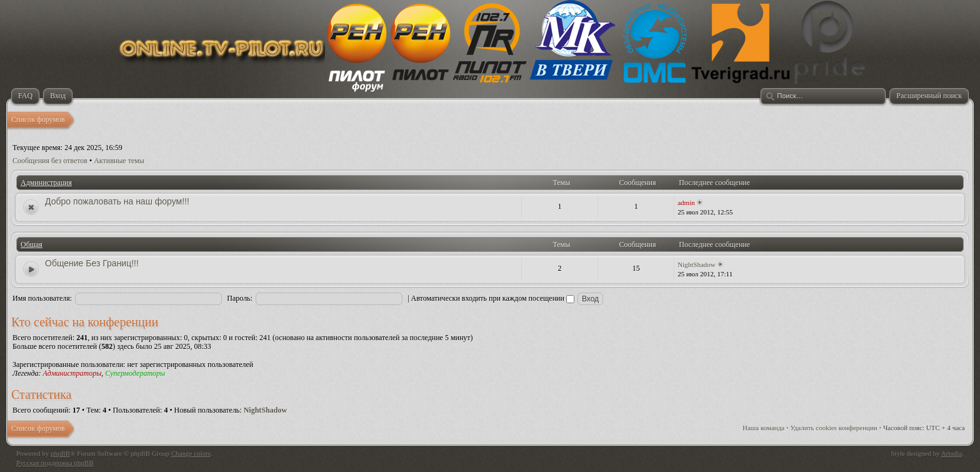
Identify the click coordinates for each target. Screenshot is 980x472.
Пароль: (240, 298)
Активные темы (119, 161)
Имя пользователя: (42, 298)
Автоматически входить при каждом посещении (493, 298)
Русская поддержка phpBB (55, 463)
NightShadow (697, 264)
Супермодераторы (135, 373)
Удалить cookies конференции (834, 428)
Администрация (46, 183)
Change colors (191, 453)
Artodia (952, 453)
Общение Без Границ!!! (92, 263)
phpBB (60, 453)
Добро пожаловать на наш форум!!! (117, 201)
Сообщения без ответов (50, 161)
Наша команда (763, 428)
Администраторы (72, 373)
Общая (32, 244)
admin (686, 203)
